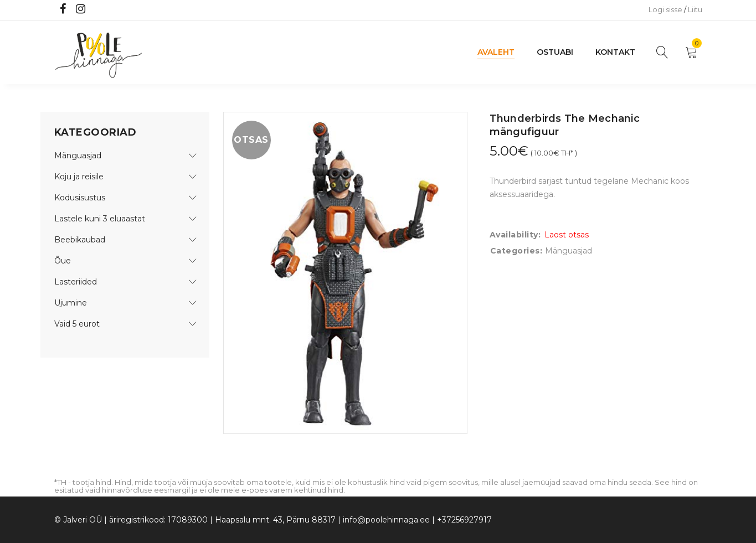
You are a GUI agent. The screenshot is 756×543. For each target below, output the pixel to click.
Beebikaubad (80, 240)
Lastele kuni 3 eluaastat (100, 219)
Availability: (515, 235)
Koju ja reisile (79, 177)
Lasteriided (76, 282)
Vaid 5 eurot (77, 324)
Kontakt (615, 52)
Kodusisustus (80, 198)
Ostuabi (555, 52)
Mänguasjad (78, 156)
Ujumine (71, 303)
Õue (63, 261)
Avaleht (496, 52)
